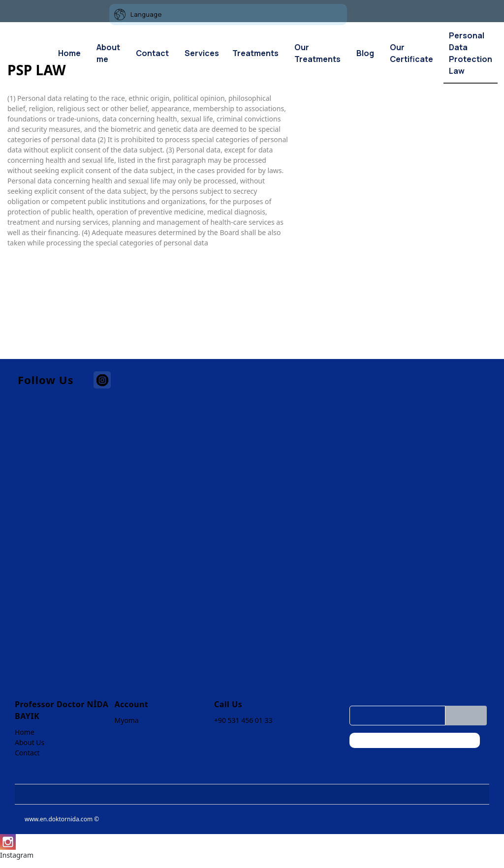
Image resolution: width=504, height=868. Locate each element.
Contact (27, 753)
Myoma (126, 720)
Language (138, 15)
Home (25, 732)
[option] (396, 93)
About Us (30, 742)
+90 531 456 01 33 (243, 720)
